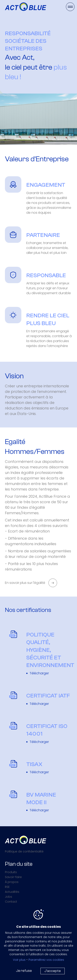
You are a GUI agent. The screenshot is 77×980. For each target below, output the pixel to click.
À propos (12, 882)
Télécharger (39, 673)
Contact (11, 902)
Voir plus (19, 960)
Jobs (9, 897)
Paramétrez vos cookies (46, 960)
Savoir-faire (13, 877)
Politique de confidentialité (24, 851)
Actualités (12, 892)
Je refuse (24, 971)
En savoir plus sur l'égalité (25, 583)
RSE (7, 887)
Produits (11, 872)
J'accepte (53, 971)
